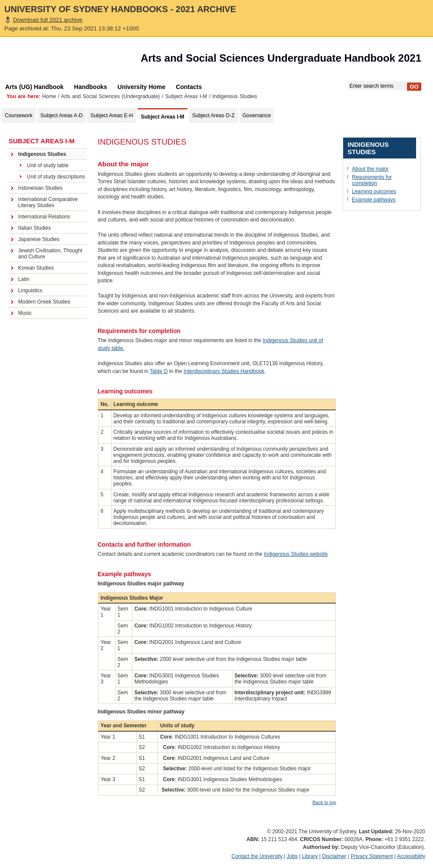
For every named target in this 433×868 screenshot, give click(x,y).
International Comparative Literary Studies (48, 202)
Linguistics (30, 290)
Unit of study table (48, 165)
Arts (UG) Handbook (34, 87)
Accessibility (411, 856)
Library (310, 856)
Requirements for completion (372, 180)
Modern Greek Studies (44, 302)
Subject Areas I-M (186, 96)
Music (25, 313)
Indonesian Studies (40, 188)
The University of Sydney (49, 60)
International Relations (44, 217)
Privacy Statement (372, 856)
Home (49, 96)
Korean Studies (36, 268)
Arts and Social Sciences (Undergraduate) (111, 96)
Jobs (292, 856)
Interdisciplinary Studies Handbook (224, 371)
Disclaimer (334, 856)
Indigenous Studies (42, 154)
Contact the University (257, 856)
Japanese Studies (39, 239)
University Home (141, 87)
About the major (370, 169)
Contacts (189, 87)
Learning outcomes (374, 191)
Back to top (324, 802)
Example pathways (374, 200)
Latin (24, 279)
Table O (159, 371)
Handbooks (91, 87)
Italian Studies (34, 228)
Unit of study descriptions (56, 177)
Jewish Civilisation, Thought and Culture (50, 254)
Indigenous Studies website (296, 554)
